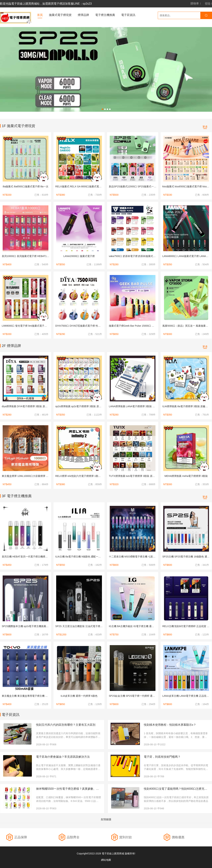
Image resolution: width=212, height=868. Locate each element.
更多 (205, 127)
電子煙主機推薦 (105, 15)
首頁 (40, 15)
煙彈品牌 (83, 15)
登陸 (208, 4)
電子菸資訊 (128, 15)
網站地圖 (106, 860)
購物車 (195, 4)
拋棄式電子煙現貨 (60, 15)
